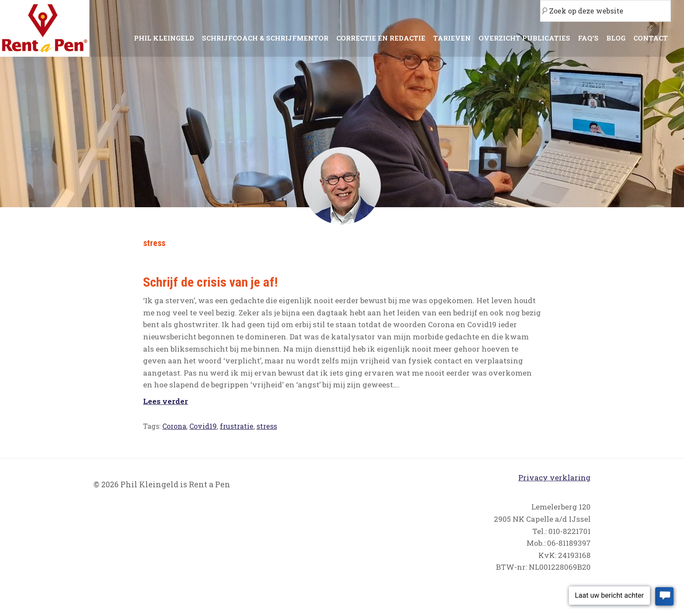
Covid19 (203, 426)
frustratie (237, 426)
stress (267, 426)
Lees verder (166, 401)
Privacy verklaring (554, 477)
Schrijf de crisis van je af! (210, 282)
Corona (174, 426)
